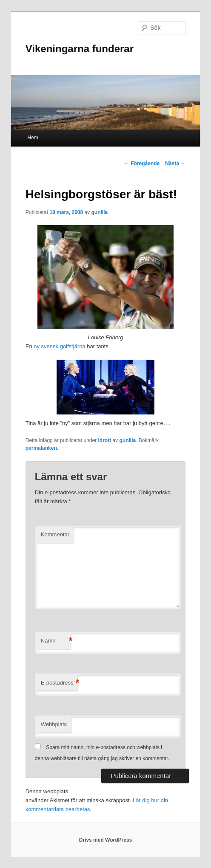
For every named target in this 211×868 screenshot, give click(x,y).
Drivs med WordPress (106, 840)
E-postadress (59, 683)
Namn (56, 641)
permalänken (41, 448)
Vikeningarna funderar (80, 49)
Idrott (105, 440)
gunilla (100, 212)
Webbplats (54, 724)
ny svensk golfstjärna (59, 346)
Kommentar (55, 534)
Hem (33, 138)
